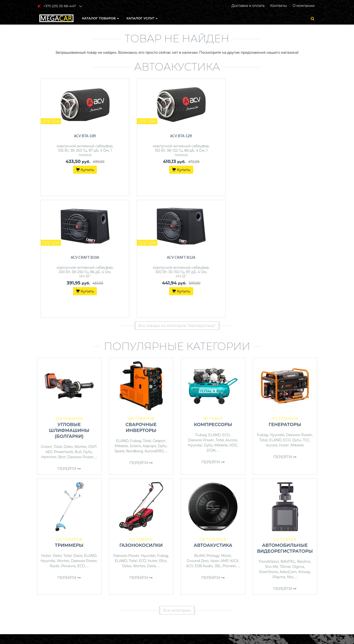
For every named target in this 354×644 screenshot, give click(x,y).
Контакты (279, 6)
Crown (46, 325)
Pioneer (229, 444)
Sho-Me (271, 445)
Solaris (135, 324)
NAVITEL (288, 440)
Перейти (69, 347)
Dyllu (88, 330)
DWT (92, 325)
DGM (211, 329)
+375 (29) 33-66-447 (277, 550)
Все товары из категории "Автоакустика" (177, 204)
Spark (119, 330)
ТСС (306, 319)
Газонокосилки (141, 424)
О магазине (190, 563)
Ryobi (55, 444)
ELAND (122, 319)
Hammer (49, 335)
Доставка (188, 557)
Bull (78, 330)
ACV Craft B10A (217, 136)
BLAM (200, 434)
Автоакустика (213, 424)
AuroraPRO (154, 330)
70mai (285, 445)
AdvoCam (288, 450)
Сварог (159, 319)
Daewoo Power (80, 335)
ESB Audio (204, 444)
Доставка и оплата (248, 6)
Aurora (231, 319)
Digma (298, 445)
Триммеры (69, 424)
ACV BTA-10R (73, 136)
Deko (68, 325)
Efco (163, 439)
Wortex (81, 325)
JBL (218, 444)
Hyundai (195, 324)
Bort (62, 335)
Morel (226, 434)
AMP (225, 439)
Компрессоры (213, 303)
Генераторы (285, 303)
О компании (304, 6)
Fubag (136, 319)
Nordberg (134, 330)
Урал (215, 439)
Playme (279, 456)
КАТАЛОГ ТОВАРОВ (101, 18)
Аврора (149, 324)
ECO (226, 313)
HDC (233, 324)
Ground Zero (198, 439)
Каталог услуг (142, 18)
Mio (290, 456)
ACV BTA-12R (145, 136)
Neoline (304, 440)
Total (58, 325)
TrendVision (269, 440)
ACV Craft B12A (288, 136)
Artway (304, 450)
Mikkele (121, 324)
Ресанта (68, 444)
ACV (190, 444)
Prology (213, 434)
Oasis (78, 434)
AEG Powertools (59, 330)
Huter (284, 324)
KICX (234, 439)
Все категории (177, 489)
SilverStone (268, 450)
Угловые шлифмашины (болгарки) (69, 309)
